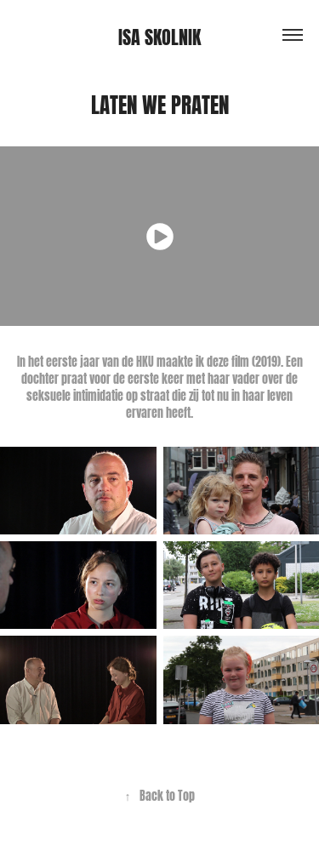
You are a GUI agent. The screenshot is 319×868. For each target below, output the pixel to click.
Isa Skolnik (159, 35)
